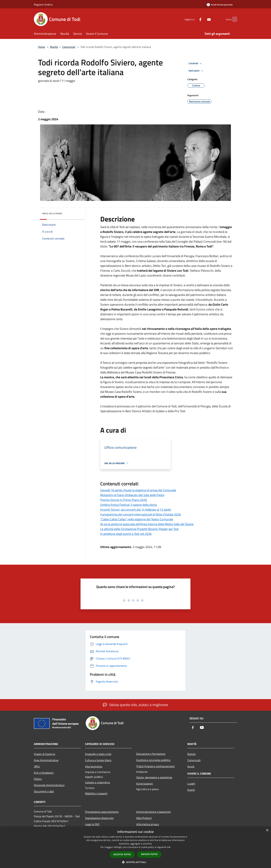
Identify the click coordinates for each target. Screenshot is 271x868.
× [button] (267, 830)
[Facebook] (194, 19)
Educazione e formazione (151, 754)
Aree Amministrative (46, 760)
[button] (135, 862)
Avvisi (191, 766)
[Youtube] (202, 19)
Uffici (37, 766)
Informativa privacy (148, 824)
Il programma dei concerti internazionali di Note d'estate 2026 (141, 514)
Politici (38, 779)
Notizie (191, 754)
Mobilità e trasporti (96, 793)
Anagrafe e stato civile (98, 754)
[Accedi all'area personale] (220, 5)
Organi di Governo (45, 754)
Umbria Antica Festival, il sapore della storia (129, 505)
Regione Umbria (43, 4)
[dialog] (135, 847)
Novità (54, 47)
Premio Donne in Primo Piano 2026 (124, 500)
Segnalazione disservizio (99, 818)
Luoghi (191, 784)
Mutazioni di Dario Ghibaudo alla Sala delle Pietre (132, 495)
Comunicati (69, 47)
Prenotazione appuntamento (102, 812)
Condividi (196, 64)
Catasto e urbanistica (97, 782)
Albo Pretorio (144, 818)
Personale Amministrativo (49, 785)
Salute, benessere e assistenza (154, 777)
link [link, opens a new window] (169, 847)
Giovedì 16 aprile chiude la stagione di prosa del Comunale (138, 490)
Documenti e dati (44, 791)
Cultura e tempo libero (98, 760)
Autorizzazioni (145, 784)
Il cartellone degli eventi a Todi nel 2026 (126, 534)
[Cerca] (233, 19)
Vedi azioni (196, 71)
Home (41, 47)
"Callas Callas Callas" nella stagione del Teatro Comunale (137, 519)
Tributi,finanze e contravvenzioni (155, 766)
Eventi (191, 790)
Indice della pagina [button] (52, 213)
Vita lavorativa (94, 766)
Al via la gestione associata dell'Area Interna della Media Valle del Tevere (147, 524)
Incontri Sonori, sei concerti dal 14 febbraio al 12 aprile (136, 510)
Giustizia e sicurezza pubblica (153, 760)
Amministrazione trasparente (153, 812)
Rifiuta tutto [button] (149, 854)
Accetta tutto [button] (122, 854)
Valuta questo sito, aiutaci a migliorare (135, 705)
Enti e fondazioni (44, 773)
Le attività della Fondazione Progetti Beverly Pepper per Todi (139, 529)
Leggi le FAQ (92, 824)
